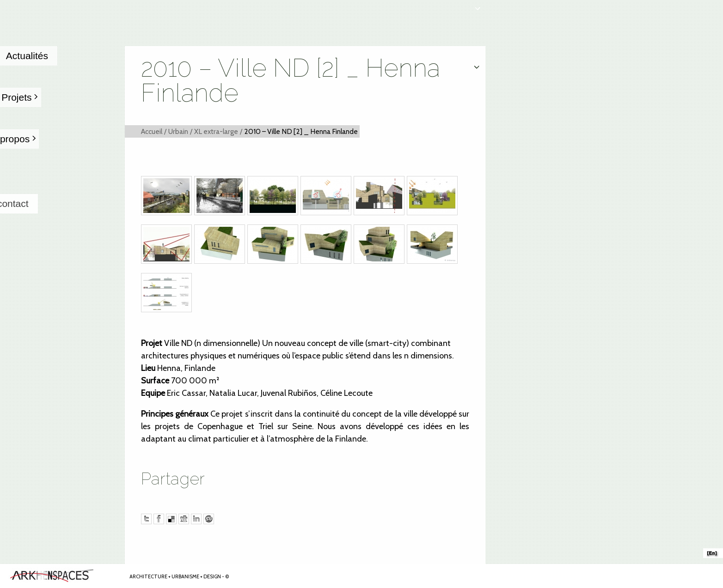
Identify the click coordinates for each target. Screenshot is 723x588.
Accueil (152, 131)
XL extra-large (216, 131)
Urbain (178, 131)
